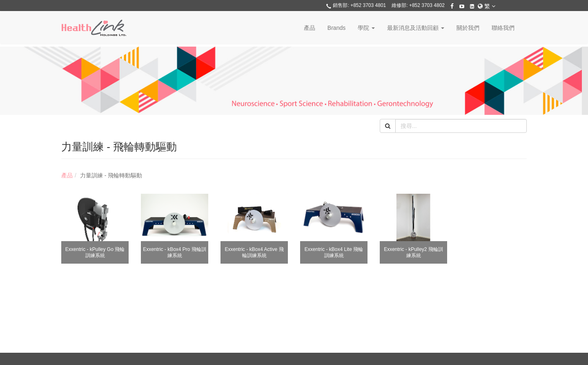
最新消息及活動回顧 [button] (416, 28)
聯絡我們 (503, 28)
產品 (310, 28)
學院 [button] (366, 28)
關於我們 (468, 28)
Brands (336, 28)
